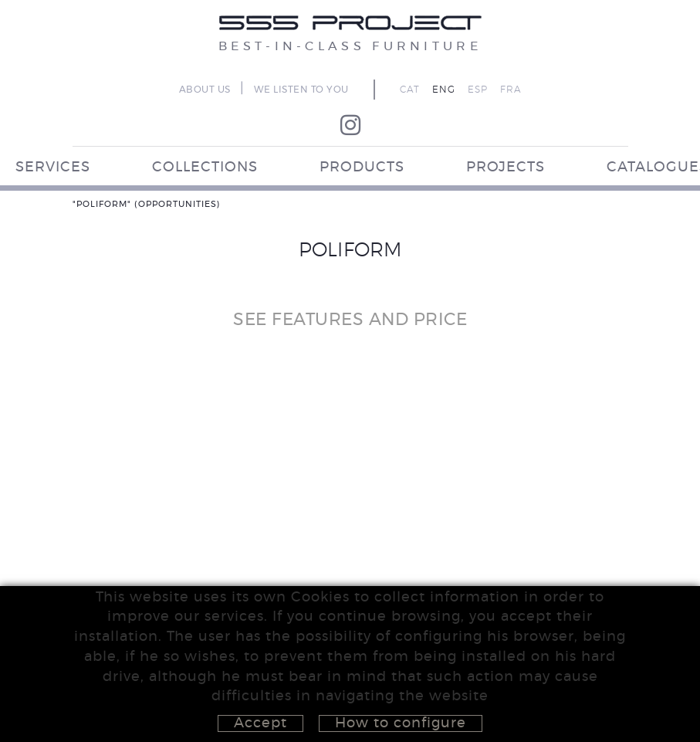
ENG (444, 90)
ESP (478, 90)
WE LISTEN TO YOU (301, 90)
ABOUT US (205, 90)
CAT (410, 90)
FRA (511, 90)
